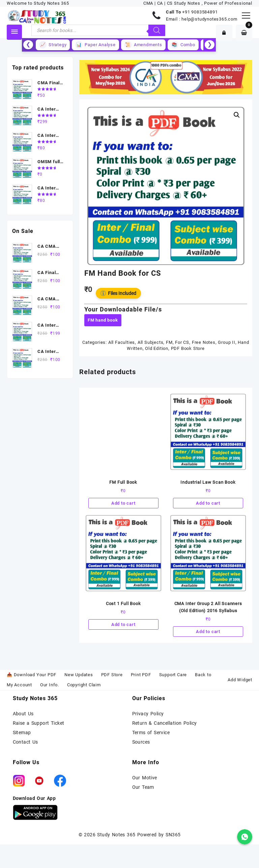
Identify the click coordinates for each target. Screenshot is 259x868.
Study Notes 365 (116, 835)
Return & (143, 723)
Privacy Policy (148, 714)
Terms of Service (151, 732)
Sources (141, 742)
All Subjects (151, 342)
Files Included (118, 293)
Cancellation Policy (175, 723)
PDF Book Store (188, 348)
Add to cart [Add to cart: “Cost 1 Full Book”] (123, 624)
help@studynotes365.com (209, 19)
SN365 (173, 835)
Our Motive (145, 778)
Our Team (143, 787)
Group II (226, 342)
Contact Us (25, 742)
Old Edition (157, 348)
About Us (23, 714)
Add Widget (240, 680)
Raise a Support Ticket (39, 723)
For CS (182, 342)
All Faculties (122, 342)
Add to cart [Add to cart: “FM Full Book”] (123, 503)
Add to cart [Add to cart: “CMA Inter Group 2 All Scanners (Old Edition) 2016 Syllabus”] (208, 632)
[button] (237, 115)
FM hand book (103, 320)
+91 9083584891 (200, 12)
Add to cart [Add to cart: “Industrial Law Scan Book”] (208, 503)
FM (169, 342)
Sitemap (22, 732)
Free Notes (204, 342)
